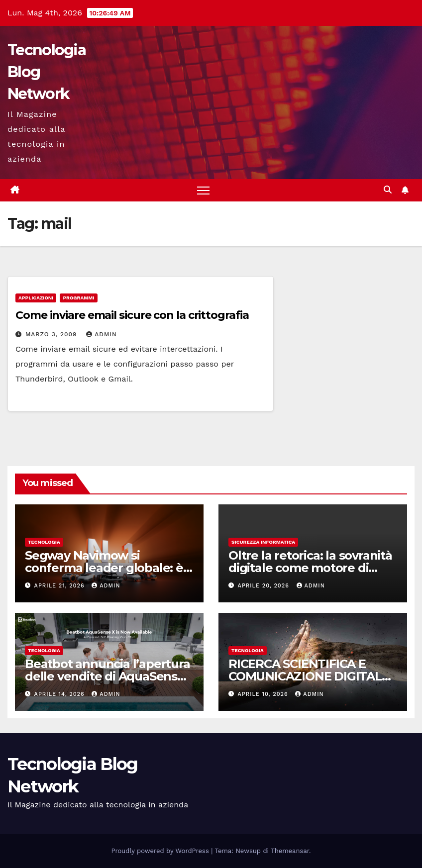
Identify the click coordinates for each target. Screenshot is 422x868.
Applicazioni (36, 298)
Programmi (78, 298)
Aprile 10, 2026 (264, 694)
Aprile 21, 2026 (61, 586)
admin (102, 334)
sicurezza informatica (263, 542)
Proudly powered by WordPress (161, 851)
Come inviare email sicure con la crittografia (132, 315)
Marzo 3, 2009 (52, 334)
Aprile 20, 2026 (265, 586)
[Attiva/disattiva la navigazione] (203, 190)
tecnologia (44, 542)
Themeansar (290, 851)
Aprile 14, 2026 (61, 694)
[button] (388, 190)
